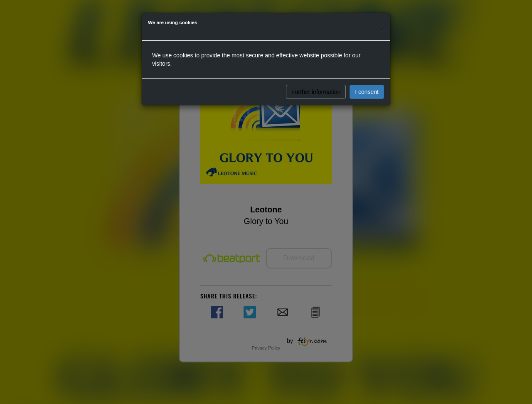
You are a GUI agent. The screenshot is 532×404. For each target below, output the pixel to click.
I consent (367, 92)
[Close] (382, 30)
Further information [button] (316, 92)
